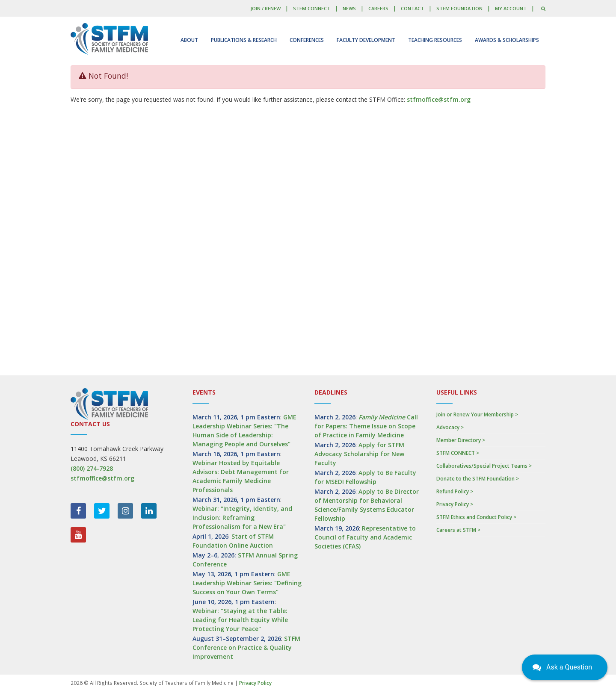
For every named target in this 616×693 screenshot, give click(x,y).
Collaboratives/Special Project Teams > (484, 466)
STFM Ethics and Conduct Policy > (476, 517)
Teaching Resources (435, 40)
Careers (378, 8)
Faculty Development (366, 40)
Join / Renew (265, 8)
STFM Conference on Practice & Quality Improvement (246, 647)
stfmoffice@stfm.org (439, 99)
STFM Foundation (459, 8)
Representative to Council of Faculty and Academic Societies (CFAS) (365, 537)
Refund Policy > (455, 491)
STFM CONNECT (312, 8)
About (189, 40)
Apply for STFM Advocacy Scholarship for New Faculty (359, 454)
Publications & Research (244, 40)
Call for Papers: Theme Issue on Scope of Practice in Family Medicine (366, 426)
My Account (511, 8)
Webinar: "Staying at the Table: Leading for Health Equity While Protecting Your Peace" (240, 620)
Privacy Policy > (455, 504)
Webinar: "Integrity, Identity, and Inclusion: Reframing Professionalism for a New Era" (242, 518)
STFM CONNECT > (458, 453)
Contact (412, 8)
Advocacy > (450, 427)
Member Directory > (461, 440)
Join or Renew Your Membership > (477, 414)
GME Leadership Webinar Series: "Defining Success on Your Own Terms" (247, 583)
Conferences (307, 40)
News (349, 8)
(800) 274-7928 (92, 468)
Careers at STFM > (458, 530)
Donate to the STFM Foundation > (478, 479)
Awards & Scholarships (507, 40)
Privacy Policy (255, 683)
